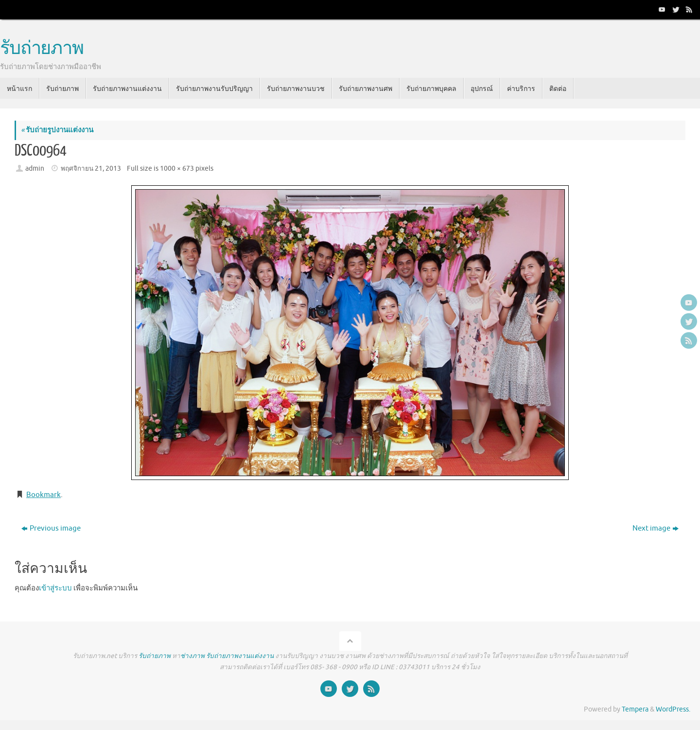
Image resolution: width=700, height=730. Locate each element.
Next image (656, 528)
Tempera (635, 709)
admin (35, 169)
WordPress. (673, 709)
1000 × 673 (177, 169)
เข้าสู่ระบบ (55, 588)
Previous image (51, 528)
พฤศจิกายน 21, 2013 (91, 169)
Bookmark (44, 495)
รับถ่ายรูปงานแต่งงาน (57, 130)
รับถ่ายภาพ (42, 49)
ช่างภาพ (192, 656)
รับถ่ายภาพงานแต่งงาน (240, 656)
